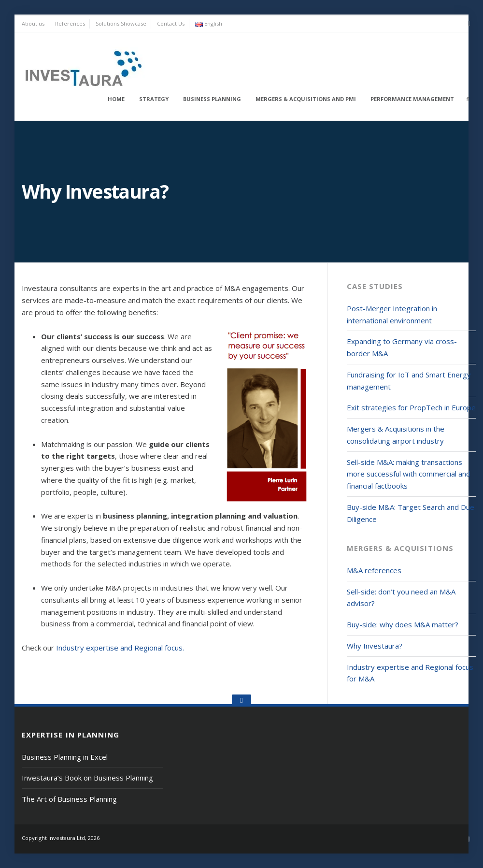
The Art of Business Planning (69, 799)
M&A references (374, 570)
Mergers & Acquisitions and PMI (306, 99)
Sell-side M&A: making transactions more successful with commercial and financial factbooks (409, 474)
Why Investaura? (375, 646)
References (70, 23)
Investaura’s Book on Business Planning (87, 778)
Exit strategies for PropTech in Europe (411, 407)
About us (33, 23)
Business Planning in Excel (65, 757)
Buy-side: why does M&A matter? (403, 624)
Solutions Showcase (121, 23)
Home (116, 99)
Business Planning (212, 99)
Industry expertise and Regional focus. (120, 648)
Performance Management (412, 99)
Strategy (154, 99)
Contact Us (171, 23)
